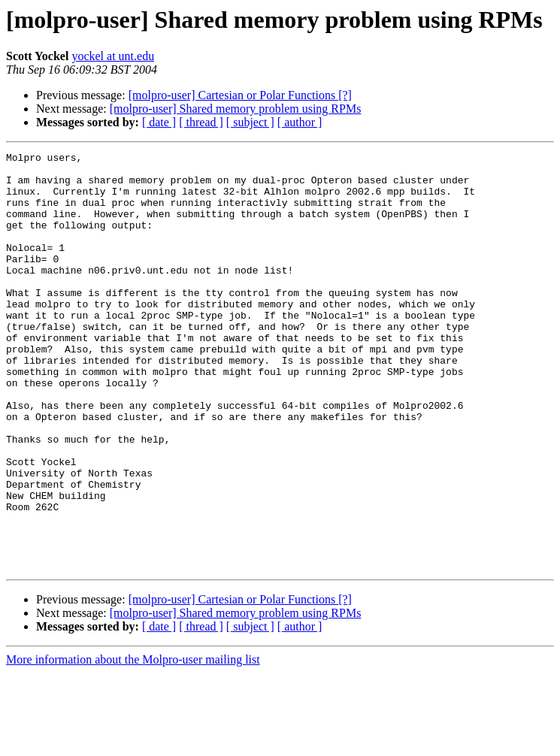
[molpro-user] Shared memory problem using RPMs (236, 109)
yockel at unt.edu (113, 56)
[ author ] (300, 122)
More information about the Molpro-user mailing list (133, 743)
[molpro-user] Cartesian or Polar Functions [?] (240, 95)
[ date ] (159, 122)
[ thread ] (201, 122)
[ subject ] (250, 122)
